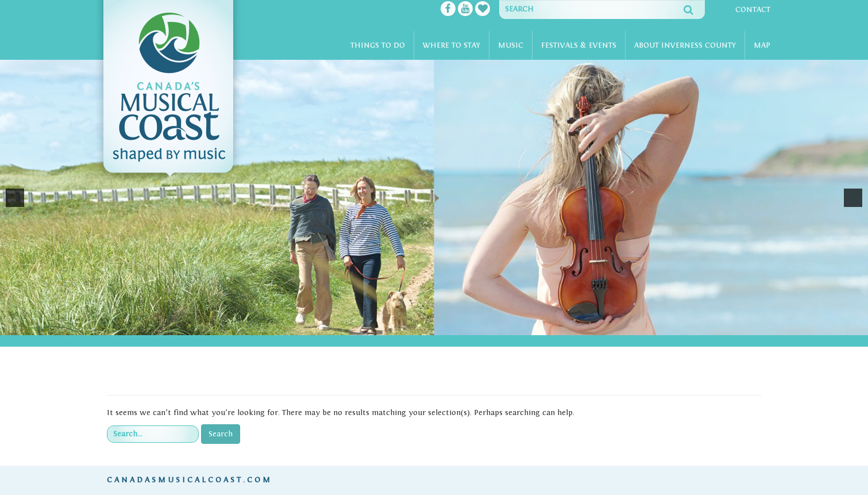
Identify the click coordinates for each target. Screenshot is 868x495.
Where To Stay (452, 45)
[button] (15, 198)
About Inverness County (685, 45)
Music (511, 45)
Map (762, 45)
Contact (753, 10)
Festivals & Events (579, 45)
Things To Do (378, 45)
